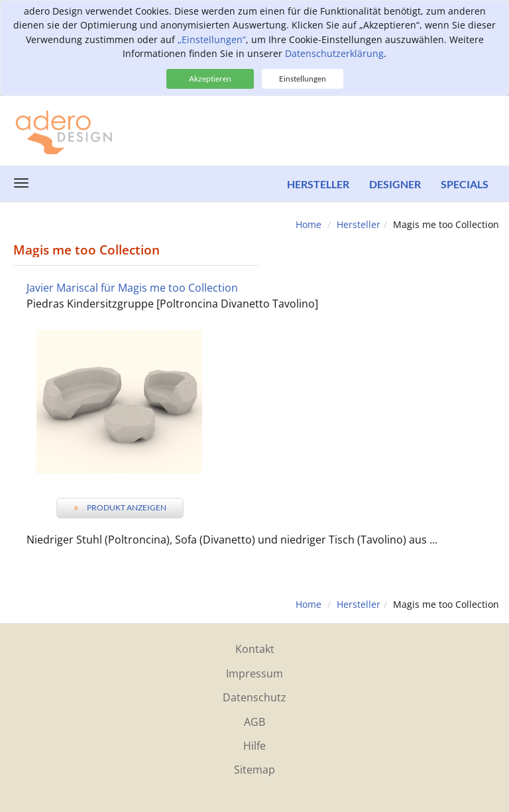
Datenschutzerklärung (334, 53)
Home (309, 224)
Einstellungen (303, 79)
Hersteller (318, 184)
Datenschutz (254, 697)
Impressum (254, 673)
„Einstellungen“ (212, 39)
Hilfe (254, 746)
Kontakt (255, 649)
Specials (465, 184)
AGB (254, 722)
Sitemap (254, 770)
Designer (395, 184)
